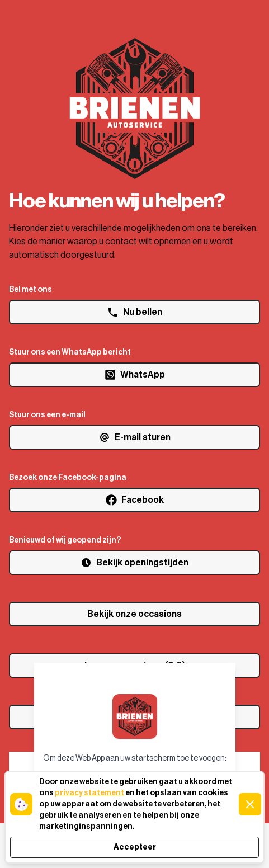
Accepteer (135, 847)
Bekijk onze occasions (134, 614)
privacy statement (89, 793)
